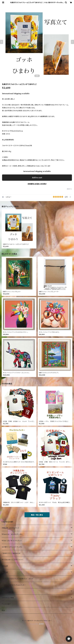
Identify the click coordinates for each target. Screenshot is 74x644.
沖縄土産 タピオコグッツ (10, 528)
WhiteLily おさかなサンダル (12, 534)
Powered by (37, 624)
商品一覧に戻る (37, 515)
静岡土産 (5, 572)
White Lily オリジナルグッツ (12, 541)
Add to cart (37, 178)
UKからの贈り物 (7, 591)
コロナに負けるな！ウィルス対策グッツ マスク (17, 579)
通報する (69, 189)
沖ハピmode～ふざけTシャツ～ (12, 560)
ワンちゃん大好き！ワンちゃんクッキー (14, 585)
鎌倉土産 (5, 566)
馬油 (3, 610)
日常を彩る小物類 (8, 598)
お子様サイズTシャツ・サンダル (12, 547)
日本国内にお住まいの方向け (37, 184)
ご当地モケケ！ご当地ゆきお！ (11, 553)
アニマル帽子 (6, 604)
